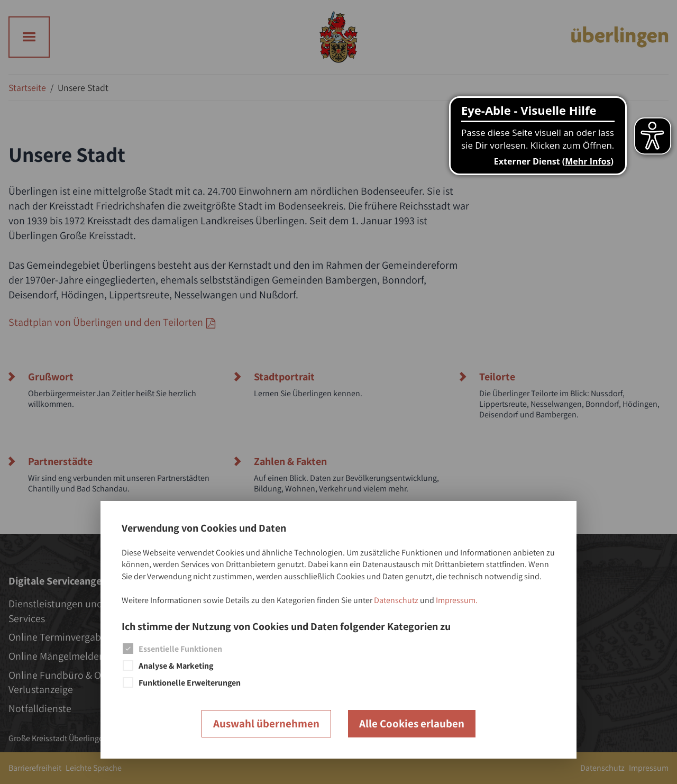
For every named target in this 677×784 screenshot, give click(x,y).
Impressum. (457, 600)
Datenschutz (396, 600)
